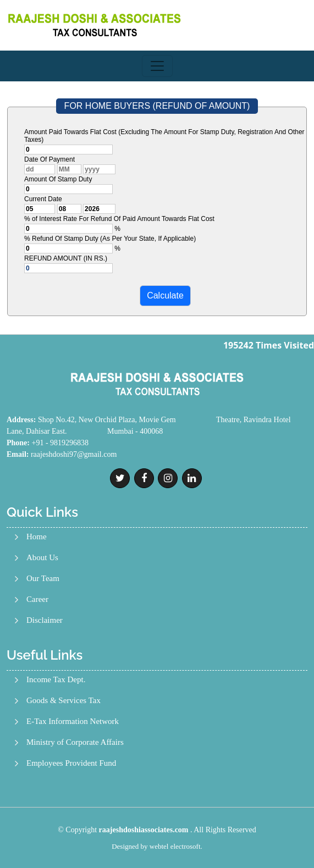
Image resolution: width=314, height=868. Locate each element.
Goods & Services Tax (64, 701)
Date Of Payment (49, 159)
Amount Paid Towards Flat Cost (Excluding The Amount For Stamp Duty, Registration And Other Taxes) (164, 136)
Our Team (43, 579)
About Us (42, 558)
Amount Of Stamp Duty (58, 179)
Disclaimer (45, 620)
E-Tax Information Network (73, 722)
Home (37, 537)
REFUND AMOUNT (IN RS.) (66, 258)
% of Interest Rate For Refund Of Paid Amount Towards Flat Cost (119, 219)
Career (37, 599)
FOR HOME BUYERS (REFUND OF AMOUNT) (157, 106)
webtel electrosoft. (176, 846)
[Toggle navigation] (157, 66)
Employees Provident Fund (71, 763)
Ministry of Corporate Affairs (75, 742)
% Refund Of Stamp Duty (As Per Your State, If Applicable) (110, 239)
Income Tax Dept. (56, 680)
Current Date (43, 199)
